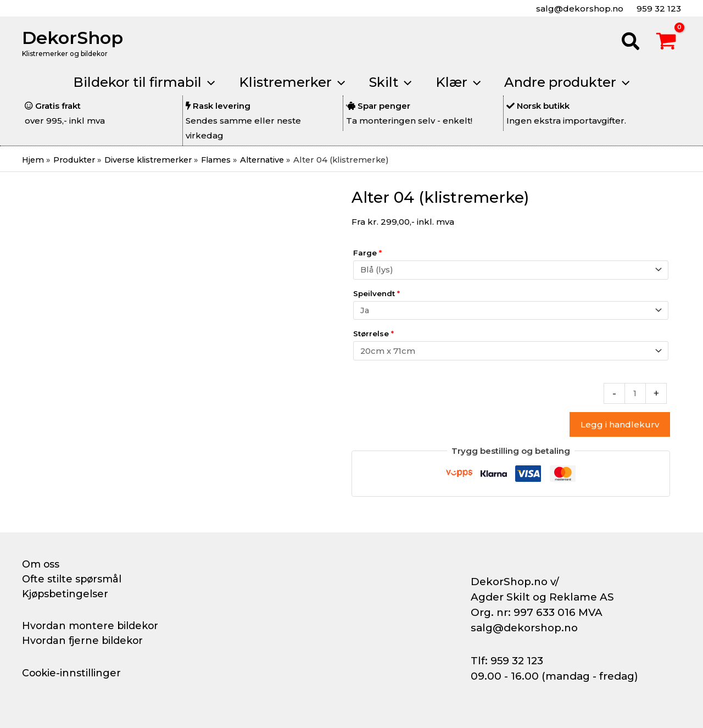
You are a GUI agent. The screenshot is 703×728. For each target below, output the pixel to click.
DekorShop (72, 38)
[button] (631, 43)
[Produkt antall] (635, 396)
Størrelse (373, 335)
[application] (203, 82)
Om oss (41, 564)
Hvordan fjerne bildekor (83, 641)
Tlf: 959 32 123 (507, 661)
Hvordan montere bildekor (91, 626)
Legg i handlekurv (620, 427)
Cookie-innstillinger (72, 673)
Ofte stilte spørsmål (72, 579)
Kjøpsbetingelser (66, 594)
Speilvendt (376, 294)
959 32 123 (658, 9)
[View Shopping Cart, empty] (666, 43)
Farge (367, 253)
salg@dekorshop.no (579, 9)
